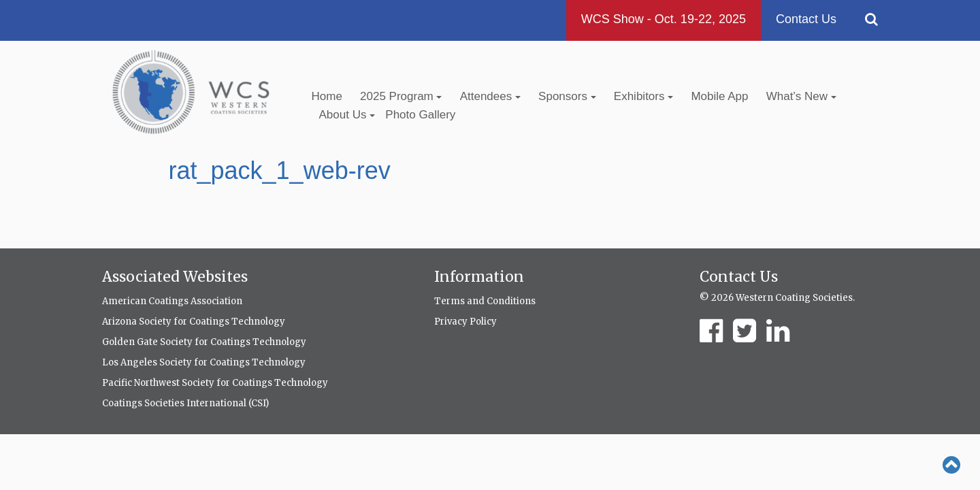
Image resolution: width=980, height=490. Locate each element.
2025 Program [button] (401, 96)
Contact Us (806, 19)
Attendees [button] (490, 96)
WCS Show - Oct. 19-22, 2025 (664, 19)
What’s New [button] (801, 96)
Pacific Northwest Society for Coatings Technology (215, 383)
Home (327, 96)
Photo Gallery (420, 115)
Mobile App (719, 96)
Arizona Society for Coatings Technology (194, 322)
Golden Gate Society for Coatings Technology (204, 342)
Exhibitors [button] (643, 96)
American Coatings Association (172, 301)
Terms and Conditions (485, 301)
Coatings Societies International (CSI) (185, 403)
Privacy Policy (465, 322)
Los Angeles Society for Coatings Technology (204, 362)
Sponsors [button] (567, 96)
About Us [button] (347, 115)
